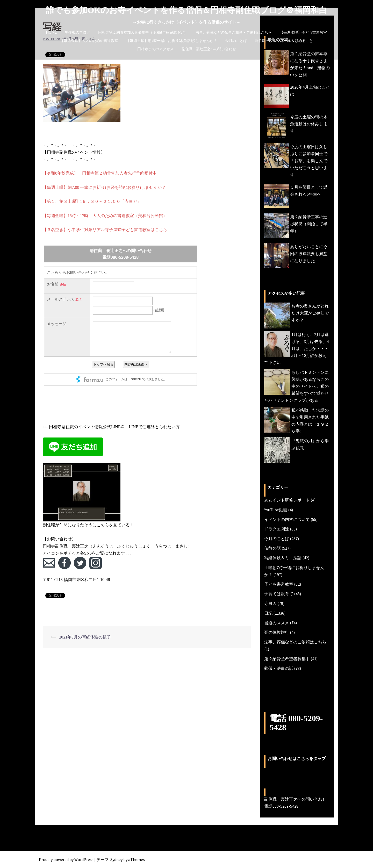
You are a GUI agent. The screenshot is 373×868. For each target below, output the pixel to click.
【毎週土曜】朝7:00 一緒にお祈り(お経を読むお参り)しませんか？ (104, 187)
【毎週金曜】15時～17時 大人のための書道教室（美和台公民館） (105, 216)
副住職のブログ (77, 32)
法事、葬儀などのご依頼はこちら (295, 642)
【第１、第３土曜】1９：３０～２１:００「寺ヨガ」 (92, 201)
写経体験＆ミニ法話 (283, 558)
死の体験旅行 (277, 632)
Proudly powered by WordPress (66, 859)
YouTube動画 (276, 510)
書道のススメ (277, 623)
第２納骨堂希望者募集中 (287, 659)
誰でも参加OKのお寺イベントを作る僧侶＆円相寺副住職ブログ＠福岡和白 (187, 10)
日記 (268, 613)
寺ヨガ (270, 603)
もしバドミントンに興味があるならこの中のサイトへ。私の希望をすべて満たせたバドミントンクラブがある (296, 386)
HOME (51, 32)
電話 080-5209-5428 (296, 723)
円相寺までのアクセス (155, 49)
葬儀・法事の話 (279, 668)
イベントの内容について (287, 519)
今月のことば (236, 41)
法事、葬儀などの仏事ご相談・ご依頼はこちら (234, 32)
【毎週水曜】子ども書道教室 (303, 32)
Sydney (116, 859)
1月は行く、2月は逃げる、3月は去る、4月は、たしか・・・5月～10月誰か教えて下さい (296, 349)
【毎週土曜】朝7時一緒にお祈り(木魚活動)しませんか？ (172, 41)
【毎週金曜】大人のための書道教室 (89, 41)
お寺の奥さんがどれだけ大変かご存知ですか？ (310, 313)
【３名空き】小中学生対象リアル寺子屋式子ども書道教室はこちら (105, 230)
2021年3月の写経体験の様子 (85, 637)
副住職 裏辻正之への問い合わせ (209, 49)
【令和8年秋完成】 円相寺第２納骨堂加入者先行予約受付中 (100, 173)
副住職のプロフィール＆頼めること (284, 41)
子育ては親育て (279, 594)
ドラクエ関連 (277, 529)
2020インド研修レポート (287, 500)
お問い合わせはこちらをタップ (297, 759)
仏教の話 (272, 548)
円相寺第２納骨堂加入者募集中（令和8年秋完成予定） (143, 32)
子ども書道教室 (279, 584)
